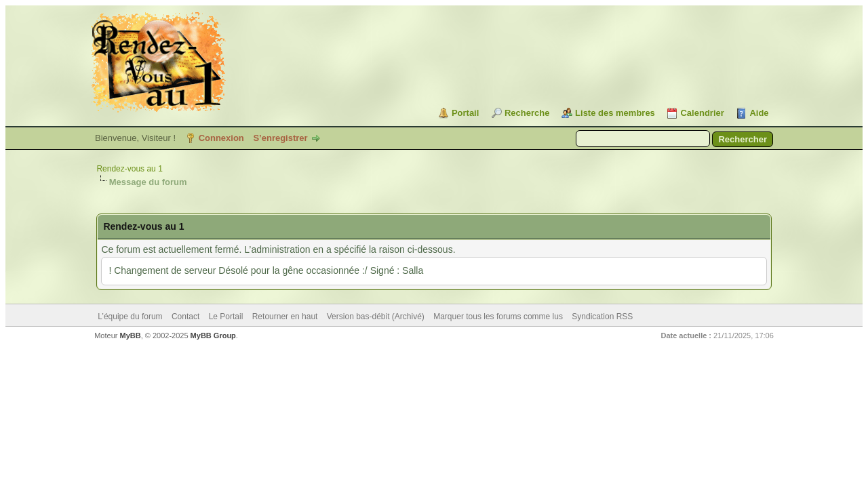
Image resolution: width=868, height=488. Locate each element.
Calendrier (702, 113)
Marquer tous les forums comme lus (498, 317)
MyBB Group (213, 335)
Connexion (221, 138)
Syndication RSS (602, 317)
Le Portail (226, 317)
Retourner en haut (285, 317)
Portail (465, 113)
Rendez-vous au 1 (129, 169)
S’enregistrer (280, 138)
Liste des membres (615, 113)
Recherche (527, 113)
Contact (185, 317)
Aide (759, 113)
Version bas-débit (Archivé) (376, 317)
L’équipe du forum (130, 317)
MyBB (131, 335)
